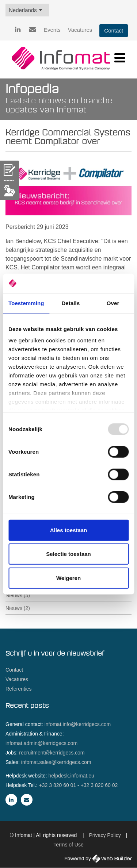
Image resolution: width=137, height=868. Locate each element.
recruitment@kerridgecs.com (52, 753)
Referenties (19, 689)
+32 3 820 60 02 (99, 785)
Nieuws (18, 595)
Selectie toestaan (68, 554)
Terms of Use (68, 845)
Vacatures (80, 30)
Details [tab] (71, 303)
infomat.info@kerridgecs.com (78, 724)
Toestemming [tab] (26, 303)
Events (52, 30)
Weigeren (68, 578)
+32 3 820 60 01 (58, 785)
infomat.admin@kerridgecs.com (41, 743)
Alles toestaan (69, 530)
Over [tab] (113, 303)
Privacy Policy (105, 835)
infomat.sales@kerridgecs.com (56, 762)
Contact (114, 30)
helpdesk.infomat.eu (71, 776)
